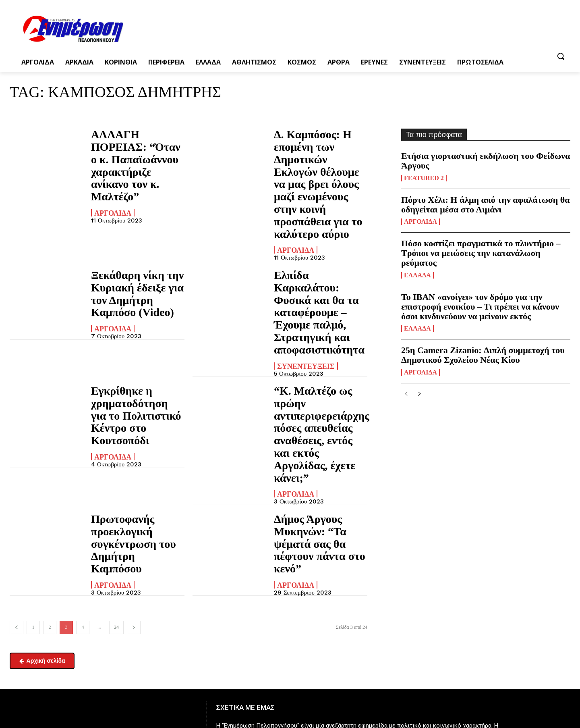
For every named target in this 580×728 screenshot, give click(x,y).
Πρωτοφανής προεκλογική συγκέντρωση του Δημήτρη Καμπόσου (129, 410)
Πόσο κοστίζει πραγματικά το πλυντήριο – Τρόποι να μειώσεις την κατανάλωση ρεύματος (481, 253)
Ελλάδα (417, 275)
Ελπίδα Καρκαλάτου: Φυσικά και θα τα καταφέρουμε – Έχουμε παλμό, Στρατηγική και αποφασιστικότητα (318, 250)
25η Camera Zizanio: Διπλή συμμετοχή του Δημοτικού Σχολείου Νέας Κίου (483, 355)
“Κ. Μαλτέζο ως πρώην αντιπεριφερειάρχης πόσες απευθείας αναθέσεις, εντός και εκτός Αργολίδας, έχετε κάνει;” (318, 333)
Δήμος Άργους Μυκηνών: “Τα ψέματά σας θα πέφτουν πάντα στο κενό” (318, 410)
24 (116, 482)
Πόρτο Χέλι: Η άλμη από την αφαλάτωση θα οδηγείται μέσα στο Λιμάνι (486, 205)
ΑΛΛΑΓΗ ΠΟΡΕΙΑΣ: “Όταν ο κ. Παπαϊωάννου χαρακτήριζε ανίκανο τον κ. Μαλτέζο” (133, 153)
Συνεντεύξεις (306, 284)
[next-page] (134, 482)
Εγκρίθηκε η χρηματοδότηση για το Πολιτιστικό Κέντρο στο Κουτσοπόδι (137, 323)
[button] (561, 56)
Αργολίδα (113, 187)
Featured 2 (424, 178)
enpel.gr (280, 654)
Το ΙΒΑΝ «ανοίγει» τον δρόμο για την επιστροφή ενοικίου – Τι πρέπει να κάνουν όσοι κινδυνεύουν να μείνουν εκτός (480, 307)
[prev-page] (17, 482)
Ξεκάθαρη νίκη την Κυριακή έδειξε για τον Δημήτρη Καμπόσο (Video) (135, 245)
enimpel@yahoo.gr (75, 701)
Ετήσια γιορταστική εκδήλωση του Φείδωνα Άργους (486, 161)
